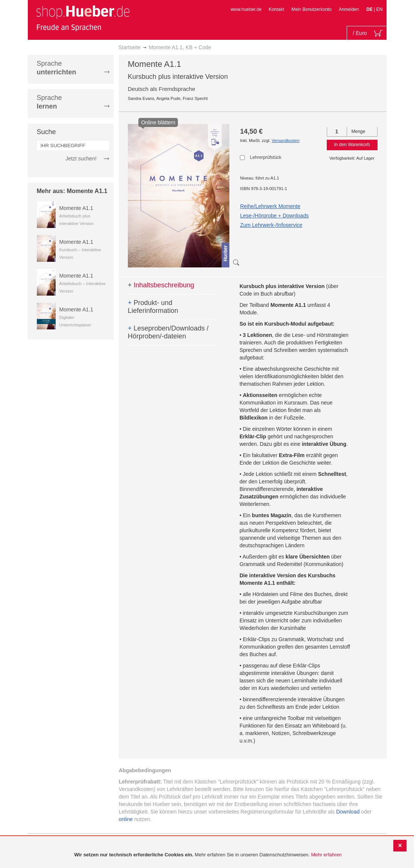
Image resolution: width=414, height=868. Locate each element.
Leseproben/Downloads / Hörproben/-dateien (168, 332)
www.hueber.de (246, 9)
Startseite (130, 47)
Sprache (57, 68)
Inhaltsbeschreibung (161, 285)
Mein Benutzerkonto (312, 9)
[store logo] (83, 18)
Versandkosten (285, 140)
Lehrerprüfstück (266, 157)
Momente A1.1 (76, 208)
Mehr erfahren (326, 855)
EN (380, 9)
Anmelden (349, 9)
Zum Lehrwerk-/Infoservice (271, 225)
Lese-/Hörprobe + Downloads (274, 216)
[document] (208, 855)
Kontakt (277, 9)
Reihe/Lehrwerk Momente (270, 206)
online (126, 819)
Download (348, 812)
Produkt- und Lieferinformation (153, 307)
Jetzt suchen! (81, 159)
